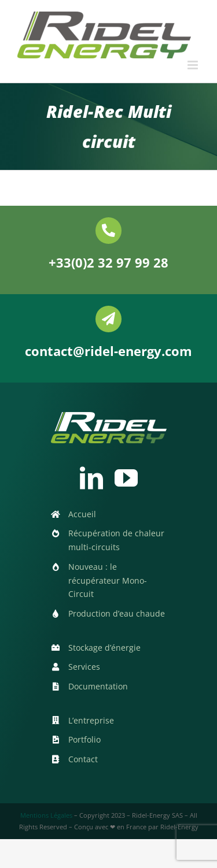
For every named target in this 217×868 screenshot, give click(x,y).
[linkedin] (91, 478)
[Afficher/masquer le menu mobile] (194, 65)
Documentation (98, 686)
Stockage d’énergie (104, 648)
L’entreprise (91, 720)
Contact (83, 759)
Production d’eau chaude (117, 613)
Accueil (82, 514)
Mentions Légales (46, 815)
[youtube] (126, 478)
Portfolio (84, 739)
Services (84, 667)
